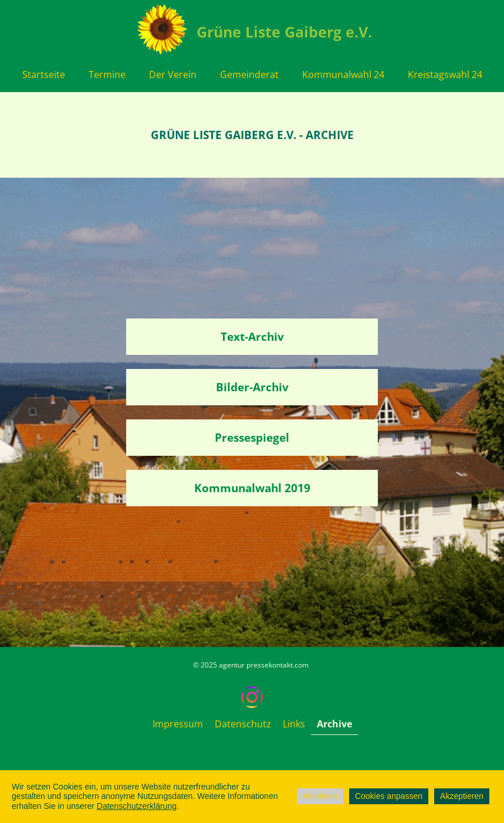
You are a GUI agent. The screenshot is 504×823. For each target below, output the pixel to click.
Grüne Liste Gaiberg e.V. (284, 32)
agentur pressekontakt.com (264, 665)
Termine (107, 74)
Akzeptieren (462, 796)
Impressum (178, 724)
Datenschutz (243, 724)
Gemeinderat (249, 74)
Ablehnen (320, 796)
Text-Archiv (252, 337)
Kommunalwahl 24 (343, 74)
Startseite (44, 74)
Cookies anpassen (389, 796)
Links (294, 724)
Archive (334, 724)
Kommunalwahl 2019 (252, 488)
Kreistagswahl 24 (445, 74)
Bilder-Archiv (252, 387)
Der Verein (173, 74)
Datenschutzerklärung (137, 806)
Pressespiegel (252, 438)
